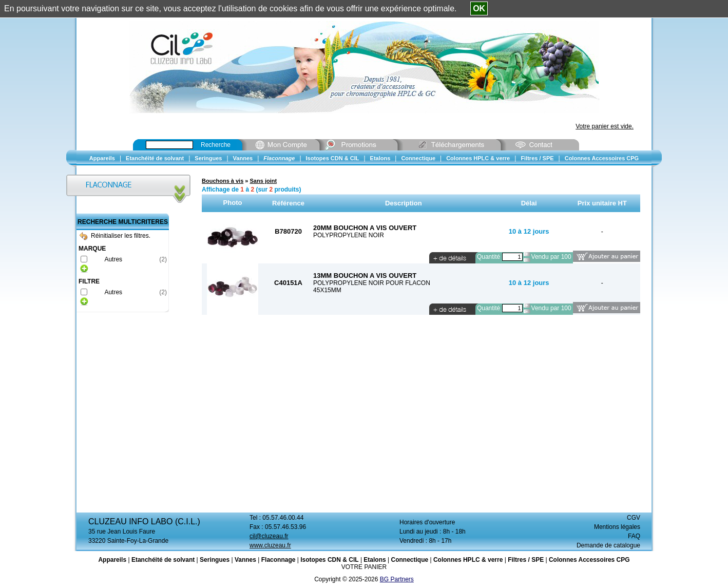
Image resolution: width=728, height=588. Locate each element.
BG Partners (397, 579)
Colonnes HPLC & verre (468, 560)
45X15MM (327, 290)
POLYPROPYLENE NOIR (349, 235)
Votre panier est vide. (605, 126)
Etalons (375, 560)
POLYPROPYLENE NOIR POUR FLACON (372, 283)
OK (479, 8)
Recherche (216, 145)
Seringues (215, 560)
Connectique (409, 560)
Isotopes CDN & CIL (329, 560)
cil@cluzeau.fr (269, 536)
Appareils (112, 560)
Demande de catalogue (608, 545)
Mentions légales (617, 527)
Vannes (245, 560)
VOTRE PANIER (364, 567)
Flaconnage (279, 560)
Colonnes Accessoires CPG (589, 560)
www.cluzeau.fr (270, 545)
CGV (634, 518)
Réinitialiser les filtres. (115, 236)
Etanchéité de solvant (163, 560)
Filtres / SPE (526, 560)
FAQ (634, 536)
